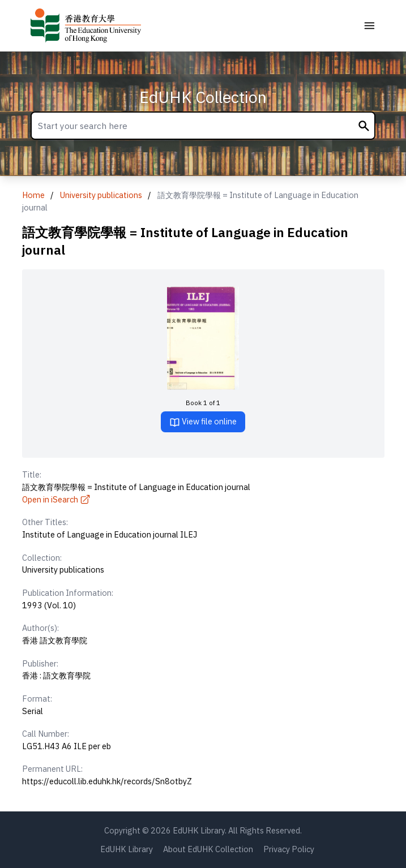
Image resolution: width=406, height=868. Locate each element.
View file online (203, 422)
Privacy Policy (289, 849)
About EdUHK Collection (208, 849)
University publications (101, 195)
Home (33, 195)
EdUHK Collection (203, 97)
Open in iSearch (57, 499)
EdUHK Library (127, 849)
